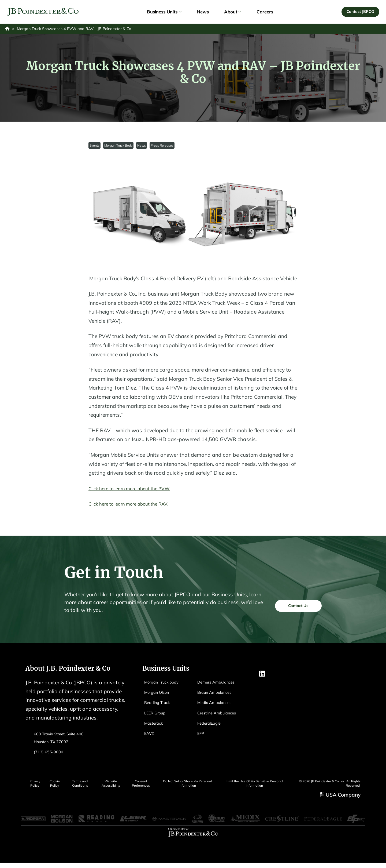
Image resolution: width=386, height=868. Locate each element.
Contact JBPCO (359, 13)
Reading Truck (159, 705)
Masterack (155, 725)
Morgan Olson (159, 694)
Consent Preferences (153, 786)
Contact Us (295, 609)
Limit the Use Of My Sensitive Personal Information (266, 786)
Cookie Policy (58, 786)
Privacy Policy (34, 786)
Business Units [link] (164, 13)
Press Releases (163, 148)
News (142, 148)
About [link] (233, 13)
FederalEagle (211, 725)
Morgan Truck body (164, 684)
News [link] (203, 13)
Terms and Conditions (86, 786)
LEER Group (157, 715)
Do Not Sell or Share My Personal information (201, 786)
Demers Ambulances (219, 684)
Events (95, 148)
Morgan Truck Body (119, 148)
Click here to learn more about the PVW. (136, 491)
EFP (201, 736)
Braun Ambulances (217, 694)
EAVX (150, 736)
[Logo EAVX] (44, 13)
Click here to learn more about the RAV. (135, 506)
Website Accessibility (120, 786)
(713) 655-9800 (50, 754)
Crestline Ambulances (220, 715)
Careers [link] (265, 13)
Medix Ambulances (217, 705)
